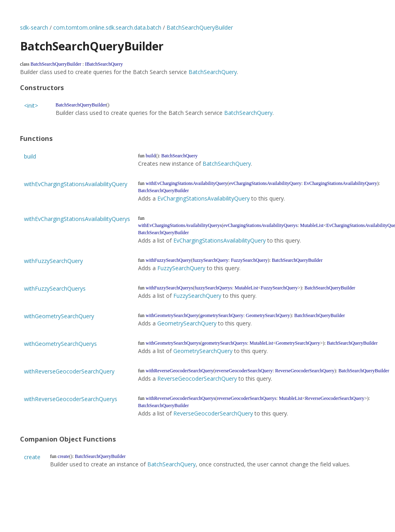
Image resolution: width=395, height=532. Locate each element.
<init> (31, 105)
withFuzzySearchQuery (53, 261)
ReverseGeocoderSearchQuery (197, 378)
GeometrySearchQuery (187, 323)
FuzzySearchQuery (181, 268)
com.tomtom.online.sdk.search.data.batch (107, 27)
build (30, 156)
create (32, 457)
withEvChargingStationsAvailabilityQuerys (77, 219)
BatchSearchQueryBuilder (200, 27)
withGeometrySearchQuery (59, 316)
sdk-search (34, 27)
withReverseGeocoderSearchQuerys (71, 399)
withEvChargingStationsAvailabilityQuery (76, 184)
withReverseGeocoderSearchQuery (69, 371)
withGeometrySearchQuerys (60, 344)
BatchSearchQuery (213, 72)
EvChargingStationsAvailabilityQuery (204, 198)
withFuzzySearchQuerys (55, 288)
